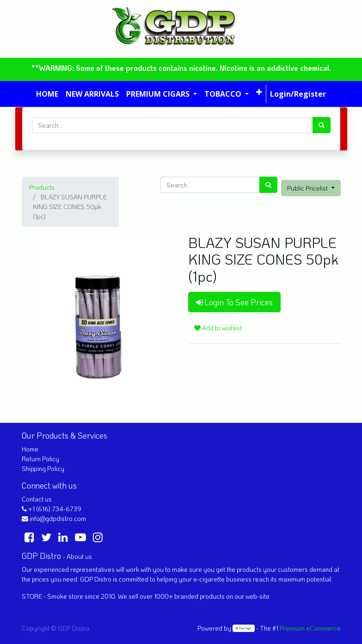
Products (42, 187)
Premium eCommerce (310, 628)
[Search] (322, 125)
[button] (259, 92)
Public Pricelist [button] (308, 188)
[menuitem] (47, 94)
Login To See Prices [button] (234, 302)
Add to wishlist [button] (218, 328)
